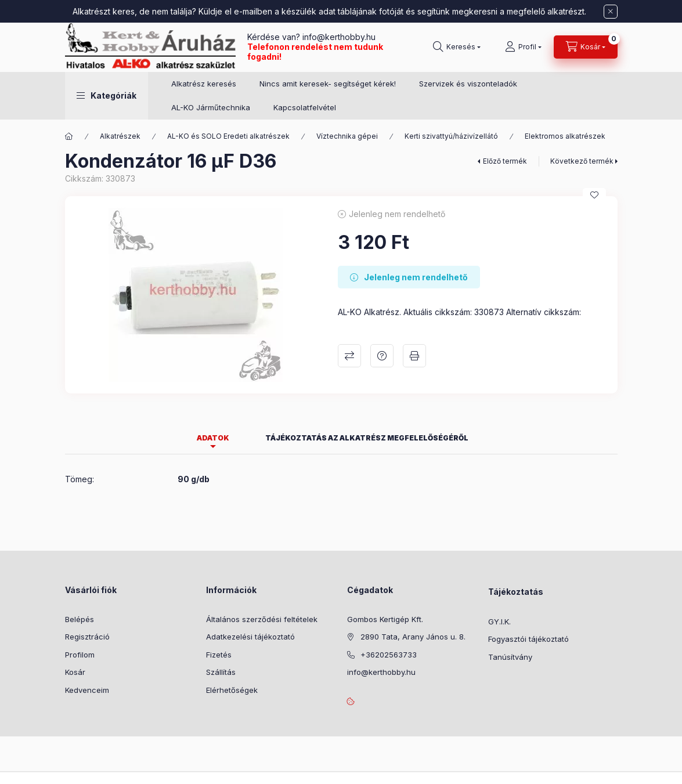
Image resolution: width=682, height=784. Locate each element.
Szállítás (221, 672)
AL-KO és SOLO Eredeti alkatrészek (228, 136)
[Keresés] (457, 47)
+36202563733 (389, 655)
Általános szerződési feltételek (262, 619)
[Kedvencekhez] (594, 195)
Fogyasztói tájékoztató (528, 639)
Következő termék (582, 161)
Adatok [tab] (213, 438)
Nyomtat (414, 356)
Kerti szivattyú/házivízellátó (451, 136)
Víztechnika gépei (347, 136)
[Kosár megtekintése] (586, 47)
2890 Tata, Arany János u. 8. (413, 637)
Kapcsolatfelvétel (305, 107)
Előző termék (505, 161)
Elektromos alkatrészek (565, 136)
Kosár (75, 672)
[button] (107, 96)
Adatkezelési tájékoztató (250, 637)
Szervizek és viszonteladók (468, 84)
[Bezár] (611, 12)
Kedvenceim (87, 690)
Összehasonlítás (349, 356)
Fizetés (219, 655)
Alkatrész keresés (204, 84)
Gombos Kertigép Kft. (385, 619)
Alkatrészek (120, 136)
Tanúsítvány (510, 657)
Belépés (80, 619)
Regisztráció (87, 637)
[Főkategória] (69, 136)
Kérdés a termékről (382, 356)
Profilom (80, 655)
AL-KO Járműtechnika (211, 107)
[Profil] (523, 47)
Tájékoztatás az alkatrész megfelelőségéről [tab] (367, 438)
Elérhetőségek (232, 690)
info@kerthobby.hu (338, 37)
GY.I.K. (499, 622)
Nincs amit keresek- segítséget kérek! (328, 84)
